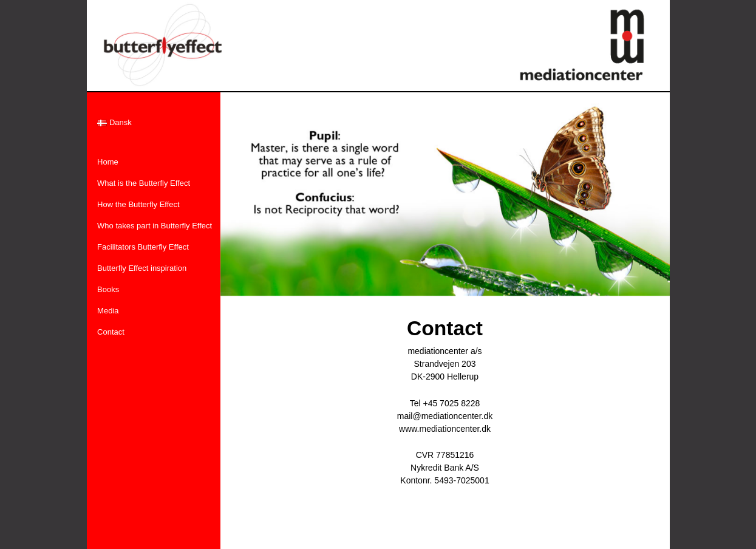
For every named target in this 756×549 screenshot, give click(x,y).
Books (108, 289)
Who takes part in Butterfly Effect (155, 226)
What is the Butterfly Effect (144, 183)
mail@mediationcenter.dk (445, 416)
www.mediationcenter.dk (445, 429)
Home (108, 162)
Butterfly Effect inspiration (142, 268)
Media (108, 311)
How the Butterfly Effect (138, 204)
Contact (111, 332)
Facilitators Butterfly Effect (143, 247)
